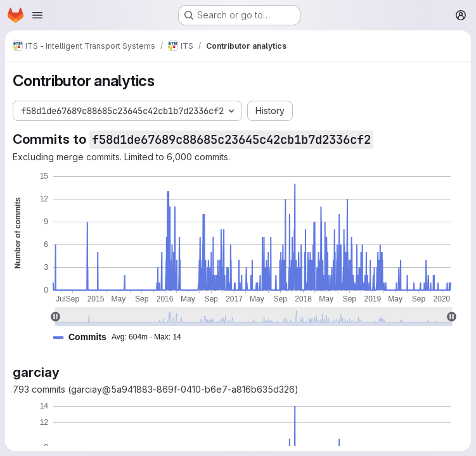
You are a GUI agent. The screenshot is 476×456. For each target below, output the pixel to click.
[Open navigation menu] (37, 15)
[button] (122, 337)
